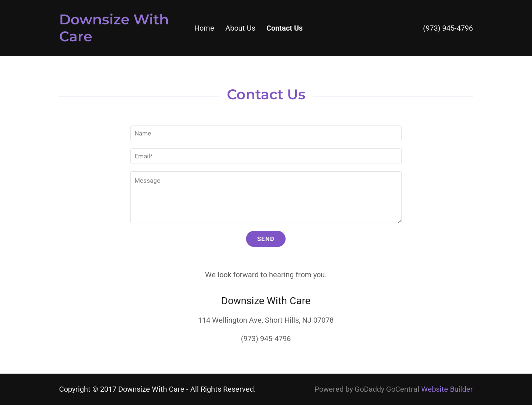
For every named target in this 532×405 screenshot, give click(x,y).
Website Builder (447, 389)
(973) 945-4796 (448, 28)
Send (266, 239)
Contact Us (284, 28)
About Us (240, 28)
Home (204, 28)
